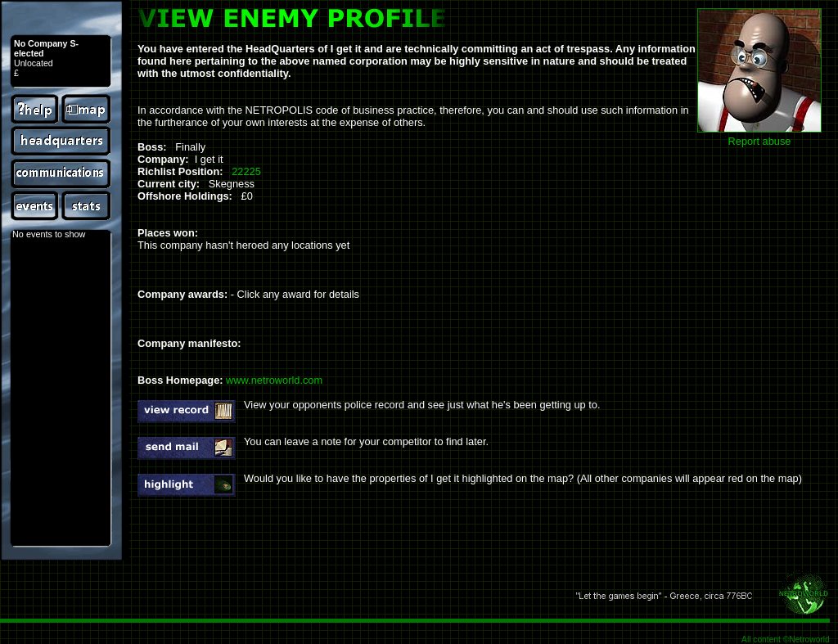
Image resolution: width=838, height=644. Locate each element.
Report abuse (760, 141)
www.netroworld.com (274, 380)
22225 (246, 171)
